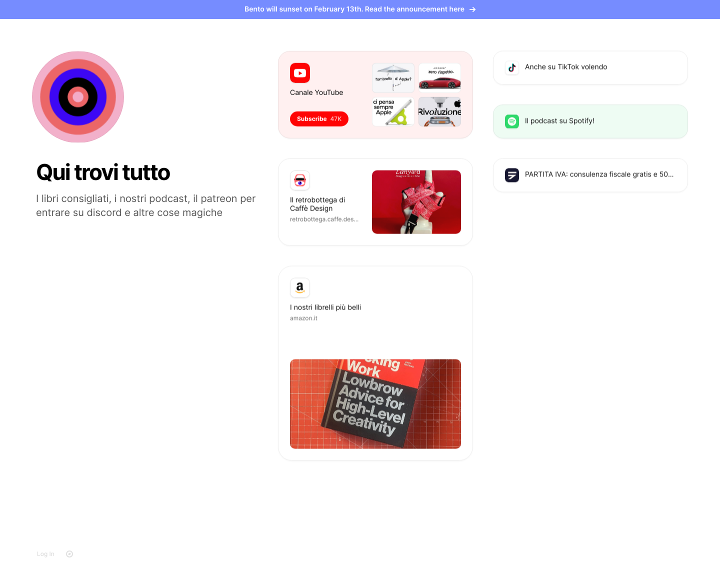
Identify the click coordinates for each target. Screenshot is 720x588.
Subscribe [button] (319, 118)
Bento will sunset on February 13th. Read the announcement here (360, 9)
